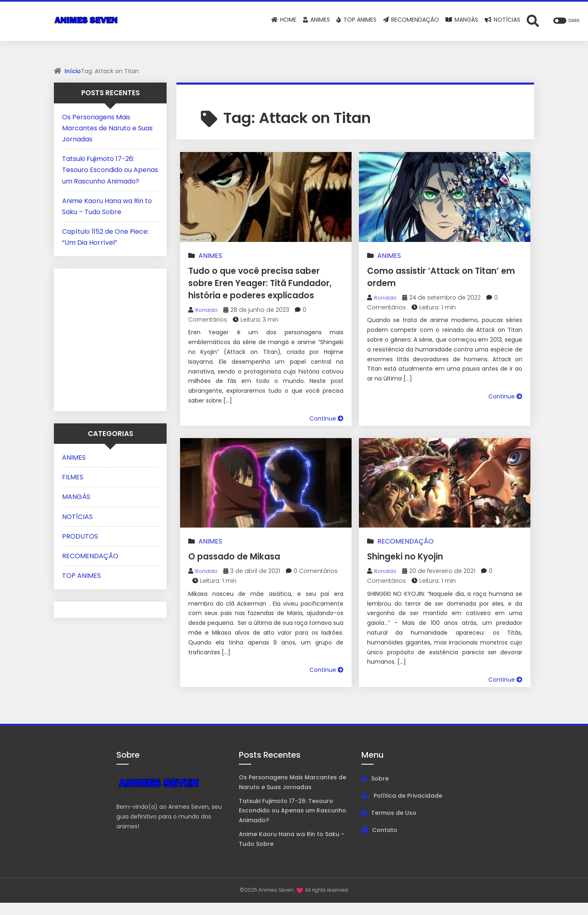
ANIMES (210, 256)
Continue (326, 431)
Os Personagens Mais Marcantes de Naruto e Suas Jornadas (107, 128)
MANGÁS (76, 497)
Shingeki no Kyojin (414, 568)
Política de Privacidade (408, 808)
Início (73, 71)
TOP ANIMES (81, 576)
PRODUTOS (80, 536)
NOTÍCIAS (77, 517)
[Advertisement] (113, 338)
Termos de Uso (394, 825)
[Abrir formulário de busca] (533, 20)
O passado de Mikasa (244, 568)
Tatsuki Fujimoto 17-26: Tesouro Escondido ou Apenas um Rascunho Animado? (110, 170)
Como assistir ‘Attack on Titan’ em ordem (430, 276)
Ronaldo (207, 322)
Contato (385, 842)
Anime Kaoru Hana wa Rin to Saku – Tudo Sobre (292, 851)
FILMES (73, 477)
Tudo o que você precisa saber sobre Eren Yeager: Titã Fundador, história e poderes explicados (264, 289)
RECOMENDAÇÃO (405, 554)
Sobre (380, 791)
